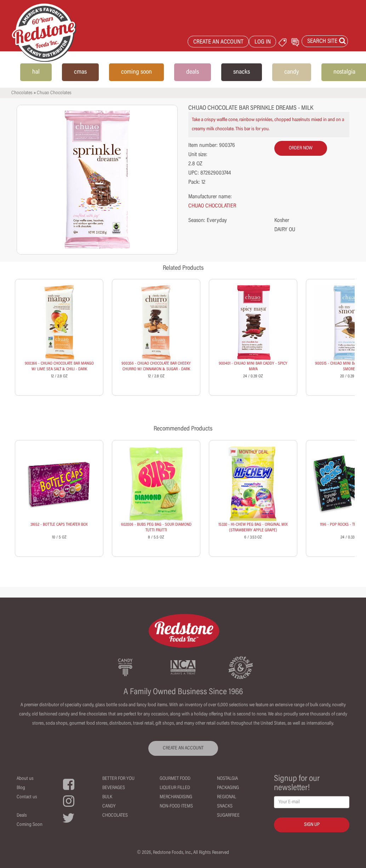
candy (292, 72)
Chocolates (22, 93)
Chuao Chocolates (54, 93)
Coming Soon (30, 825)
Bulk (107, 797)
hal (36, 72)
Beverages (114, 788)
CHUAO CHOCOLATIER (212, 206)
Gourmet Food (175, 779)
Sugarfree (228, 816)
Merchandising (176, 797)
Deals (22, 816)
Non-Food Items (176, 806)
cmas (80, 72)
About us (25, 779)
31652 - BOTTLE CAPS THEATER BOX (59, 525)
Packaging (228, 788)
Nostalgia (227, 779)
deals (193, 72)
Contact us (27, 797)
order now (301, 148)
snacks (242, 72)
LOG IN (263, 42)
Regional (227, 797)
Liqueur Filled (175, 788)
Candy (109, 806)
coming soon (136, 72)
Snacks (225, 806)
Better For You (118, 779)
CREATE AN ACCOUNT (218, 42)
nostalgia (344, 72)
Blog (21, 788)
